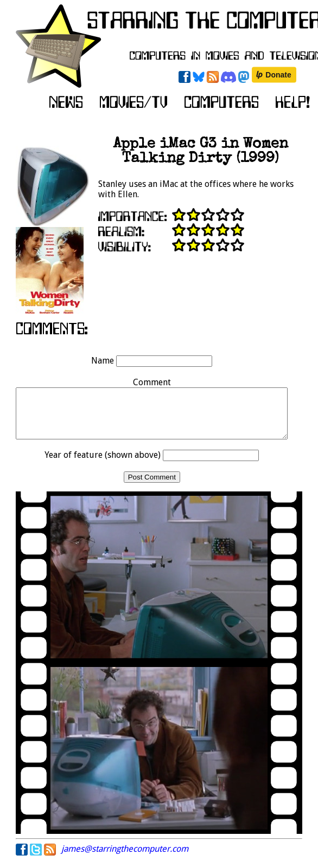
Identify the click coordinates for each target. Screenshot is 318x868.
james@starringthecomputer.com (125, 859)
